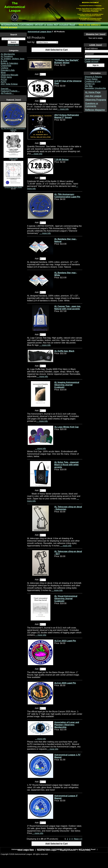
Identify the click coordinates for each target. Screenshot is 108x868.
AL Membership (8, 54)
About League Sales (26, 850)
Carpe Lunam (13, 158)
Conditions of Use (93, 81)
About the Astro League (47, 850)
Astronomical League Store (39, 32)
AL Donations (7, 56)
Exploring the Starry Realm (13, 187)
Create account (91, 61)
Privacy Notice (91, 79)
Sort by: (31, 42)
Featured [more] (14, 100)
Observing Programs (96, 100)
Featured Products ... (10, 91)
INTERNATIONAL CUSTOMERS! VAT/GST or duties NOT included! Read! (38, 25)
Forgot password (92, 59)
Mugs (3, 73)
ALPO (3, 82)
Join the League (93, 96)
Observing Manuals (9, 75)
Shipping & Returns (93, 77)
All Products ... (7, 93)
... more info (63, 109)
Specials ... (6, 89)
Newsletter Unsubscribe (95, 88)
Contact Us (90, 84)
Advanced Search (13, 45)
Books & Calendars (9, 63)
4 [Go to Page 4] (72, 839)
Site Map (89, 86)
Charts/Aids (6, 66)
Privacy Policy (85, 850)
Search (14, 35)
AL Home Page (93, 92)
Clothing (4, 68)
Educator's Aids (8, 70)
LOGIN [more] (96, 45)
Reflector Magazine (95, 110)
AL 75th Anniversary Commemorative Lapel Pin (13, 128)
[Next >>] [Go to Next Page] (78, 839)
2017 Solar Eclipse (9, 84)
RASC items (6, 77)
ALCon (4, 79)
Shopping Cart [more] (96, 34)
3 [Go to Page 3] (70, 839)
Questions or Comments (92, 105)
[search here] (13, 39)
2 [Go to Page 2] (67, 839)
